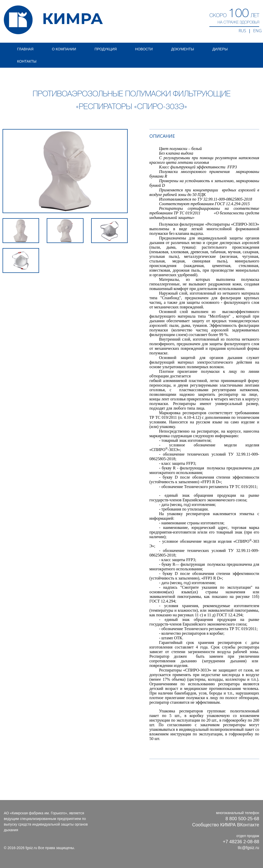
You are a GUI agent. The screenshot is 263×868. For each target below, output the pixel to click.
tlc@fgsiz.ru (248, 848)
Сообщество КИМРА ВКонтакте (226, 825)
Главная (25, 49)
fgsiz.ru (31, 848)
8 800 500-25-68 (242, 819)
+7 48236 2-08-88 (241, 842)
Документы (183, 49)
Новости (144, 49)
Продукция (106, 49)
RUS (242, 31)
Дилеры (220, 49)
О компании (64, 49)
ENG (257, 31)
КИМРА (53, 20)
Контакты (27, 61)
